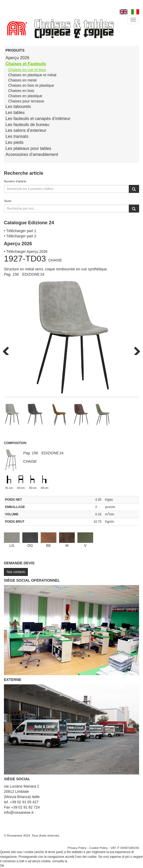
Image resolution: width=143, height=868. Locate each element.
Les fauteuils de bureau (27, 125)
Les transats (17, 136)
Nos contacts (16, 572)
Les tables (15, 113)
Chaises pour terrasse (26, 101)
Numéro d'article (15, 181)
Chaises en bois (21, 91)
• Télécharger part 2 (20, 236)
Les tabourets (18, 107)
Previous (8, 350)
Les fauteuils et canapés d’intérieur (38, 119)
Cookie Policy (99, 848)
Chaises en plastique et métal (32, 75)
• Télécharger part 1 (20, 231)
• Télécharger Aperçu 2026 (26, 252)
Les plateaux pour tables (28, 148)
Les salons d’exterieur (26, 130)
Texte (8, 201)
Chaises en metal (22, 80)
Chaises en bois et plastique (31, 85)
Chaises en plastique (25, 96)
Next (135, 350)
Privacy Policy (77, 848)
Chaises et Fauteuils (26, 64)
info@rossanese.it (19, 812)
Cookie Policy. (78, 861)
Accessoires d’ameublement (32, 154)
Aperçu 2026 (17, 58)
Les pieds (15, 142)
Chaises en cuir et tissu (27, 70)
